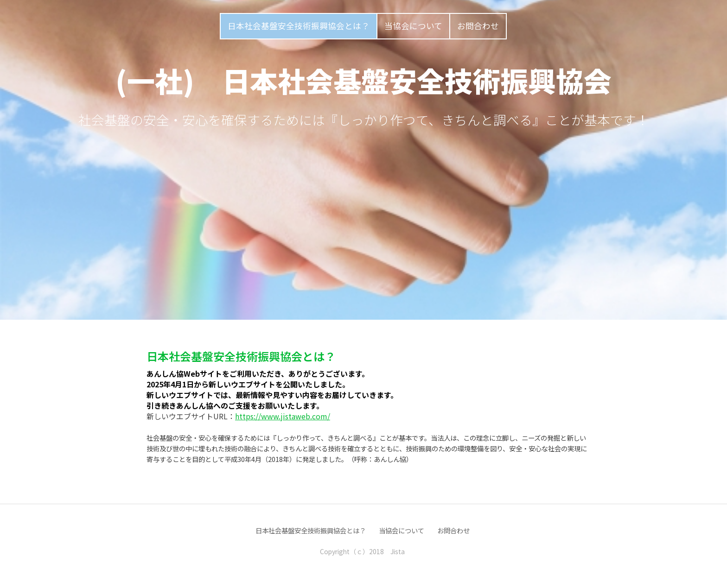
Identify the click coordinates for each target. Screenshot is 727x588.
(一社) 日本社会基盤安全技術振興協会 (363, 80)
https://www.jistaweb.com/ (283, 416)
